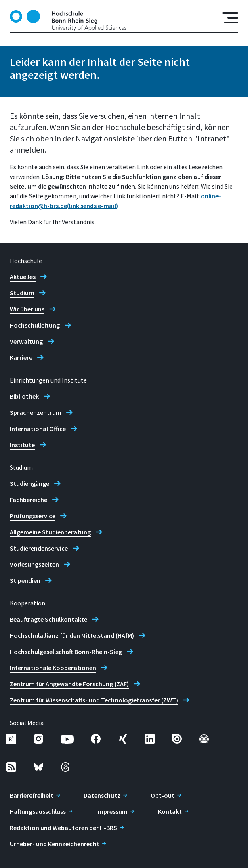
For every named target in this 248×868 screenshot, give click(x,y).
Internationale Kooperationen (53, 668)
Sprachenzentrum (36, 412)
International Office (38, 429)
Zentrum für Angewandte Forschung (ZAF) (69, 684)
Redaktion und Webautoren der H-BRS (63, 828)
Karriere (21, 357)
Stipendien (25, 580)
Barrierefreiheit (32, 795)
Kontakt (170, 811)
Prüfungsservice (33, 516)
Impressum (112, 811)
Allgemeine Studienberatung (50, 532)
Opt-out (163, 795)
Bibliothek (24, 396)
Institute (22, 445)
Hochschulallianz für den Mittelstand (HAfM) (72, 635)
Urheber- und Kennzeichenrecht (55, 844)
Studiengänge (29, 483)
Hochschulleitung (35, 325)
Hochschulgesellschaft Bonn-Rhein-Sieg (66, 652)
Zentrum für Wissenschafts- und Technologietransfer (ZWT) (94, 700)
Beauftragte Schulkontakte (48, 619)
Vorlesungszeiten (34, 564)
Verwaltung (26, 341)
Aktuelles (23, 277)
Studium (22, 293)
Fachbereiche (28, 500)
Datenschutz (102, 795)
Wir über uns (27, 309)
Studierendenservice (39, 548)
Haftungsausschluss (38, 811)
